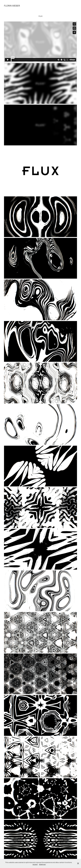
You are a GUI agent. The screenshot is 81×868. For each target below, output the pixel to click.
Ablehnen (42, 864)
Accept (35, 864)
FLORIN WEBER (12, 6)
